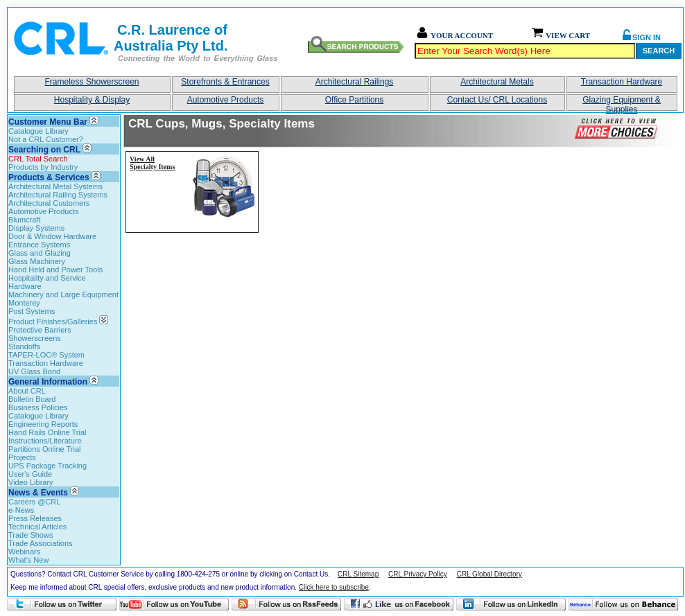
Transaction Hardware (622, 82)
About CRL (27, 391)
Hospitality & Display (92, 100)
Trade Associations (41, 543)
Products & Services (49, 177)
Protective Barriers (40, 330)
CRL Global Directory (489, 574)
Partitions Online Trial (45, 449)
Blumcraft (24, 220)
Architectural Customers (49, 203)
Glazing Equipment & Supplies (622, 103)
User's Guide (30, 474)
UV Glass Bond (34, 371)
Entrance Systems (39, 245)
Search (659, 51)
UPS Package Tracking (47, 466)
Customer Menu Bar (48, 122)
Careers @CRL (34, 502)
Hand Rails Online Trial (47, 432)
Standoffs (24, 346)
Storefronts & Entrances (225, 82)
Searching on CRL (44, 150)
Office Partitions (354, 100)
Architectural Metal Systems (55, 186)
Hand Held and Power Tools (55, 270)
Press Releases (35, 518)
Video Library (31, 482)
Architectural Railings (355, 82)
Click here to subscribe (334, 587)
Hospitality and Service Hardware (47, 282)
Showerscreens (35, 338)
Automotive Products (226, 100)
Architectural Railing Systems (58, 195)
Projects (22, 457)
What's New (28, 560)
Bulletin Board (32, 399)
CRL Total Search (38, 159)
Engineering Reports (43, 424)
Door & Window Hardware (52, 236)
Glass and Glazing (40, 253)
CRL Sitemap (358, 574)
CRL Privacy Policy (418, 574)
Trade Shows (31, 535)
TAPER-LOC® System (46, 355)
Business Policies (38, 407)
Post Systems (32, 311)
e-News (21, 510)
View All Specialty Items (152, 163)
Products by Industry (43, 167)
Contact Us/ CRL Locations (497, 100)
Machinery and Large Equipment (63, 294)
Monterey (24, 303)
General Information (48, 382)
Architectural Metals (497, 82)
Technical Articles (37, 527)
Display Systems (36, 228)
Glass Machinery (37, 261)
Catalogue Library (38, 131)
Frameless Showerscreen (92, 82)
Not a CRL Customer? (46, 139)
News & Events (38, 493)
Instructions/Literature (45, 441)
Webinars (24, 552)
